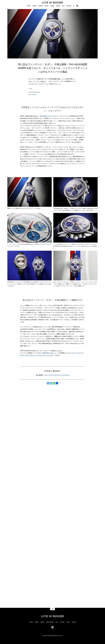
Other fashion (50, 622)
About (68, 622)
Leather (52, 6)
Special (74, 622)
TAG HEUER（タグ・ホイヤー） (49, 116)
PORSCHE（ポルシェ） (50, 353)
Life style (69, 6)
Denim (46, 6)
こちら (58, 351)
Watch (29, 6)
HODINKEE (34, 95)
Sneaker (41, 6)
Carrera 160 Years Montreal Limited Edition (57, 375)
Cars (63, 6)
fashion (58, 6)
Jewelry (34, 6)
